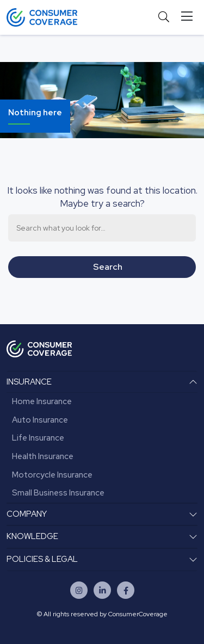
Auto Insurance (40, 420)
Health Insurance (43, 456)
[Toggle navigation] (189, 17)
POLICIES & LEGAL (42, 559)
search (108, 267)
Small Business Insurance (58, 493)
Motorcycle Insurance (52, 475)
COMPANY (27, 514)
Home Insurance (42, 401)
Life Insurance (38, 438)
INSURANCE (29, 382)
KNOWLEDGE (32, 536)
